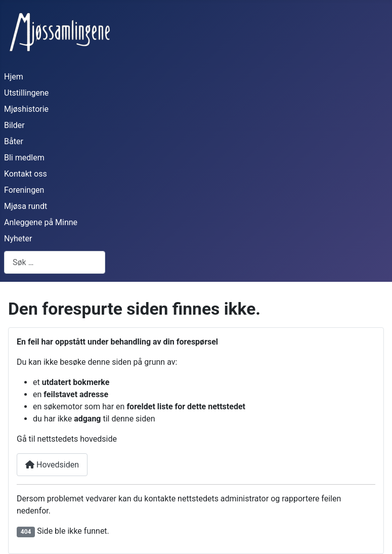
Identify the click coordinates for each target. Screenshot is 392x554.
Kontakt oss (26, 174)
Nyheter (18, 239)
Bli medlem (24, 158)
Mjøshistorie (26, 109)
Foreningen (24, 190)
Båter (14, 141)
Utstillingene (26, 93)
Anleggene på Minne (41, 222)
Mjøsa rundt (26, 206)
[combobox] (55, 262)
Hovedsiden (52, 465)
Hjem (14, 77)
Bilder (14, 125)
